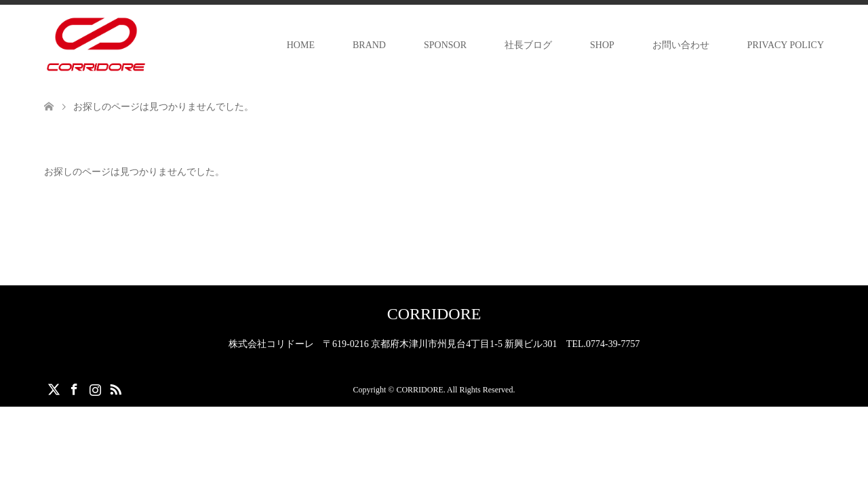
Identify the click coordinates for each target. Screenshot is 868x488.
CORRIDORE (434, 314)
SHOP (602, 45)
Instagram (95, 388)
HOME (301, 45)
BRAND (369, 45)
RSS (115, 388)
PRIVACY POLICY (786, 45)
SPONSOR (445, 45)
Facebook (74, 388)
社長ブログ (528, 45)
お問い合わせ (681, 45)
